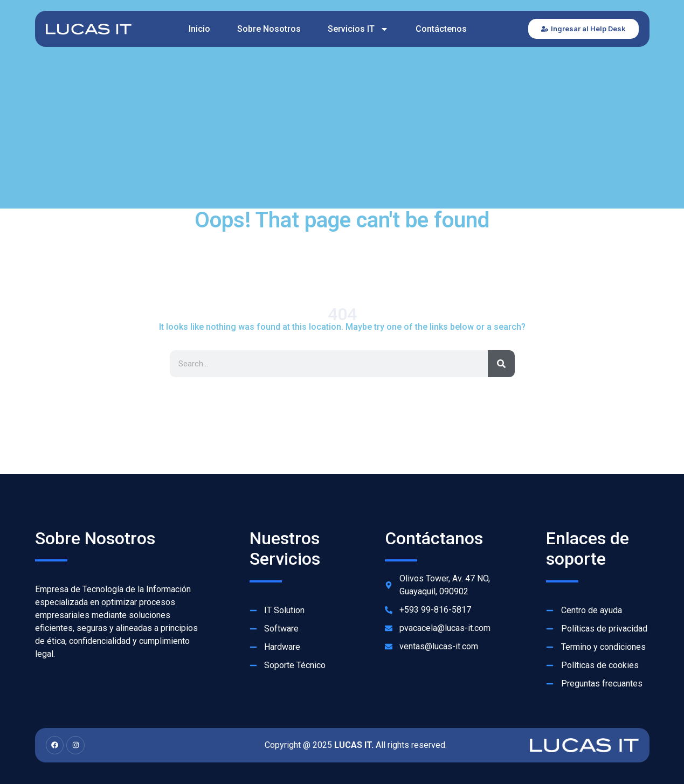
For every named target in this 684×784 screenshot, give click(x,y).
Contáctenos (441, 29)
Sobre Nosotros (269, 29)
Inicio (199, 29)
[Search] (501, 364)
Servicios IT (358, 29)
